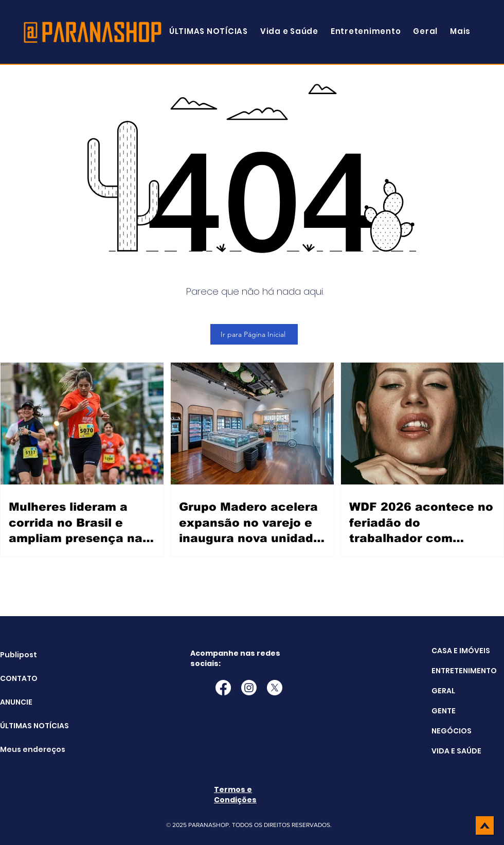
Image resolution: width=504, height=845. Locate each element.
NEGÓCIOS (452, 731)
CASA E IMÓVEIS (461, 651)
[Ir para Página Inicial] (254, 334)
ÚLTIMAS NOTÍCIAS (26, 726)
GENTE (444, 711)
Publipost (19, 655)
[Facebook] (223, 688)
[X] (275, 688)
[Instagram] (249, 688)
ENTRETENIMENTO (464, 671)
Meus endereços (26, 749)
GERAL (443, 691)
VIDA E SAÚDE (456, 751)
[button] (460, 31)
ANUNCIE (16, 702)
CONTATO (19, 678)
